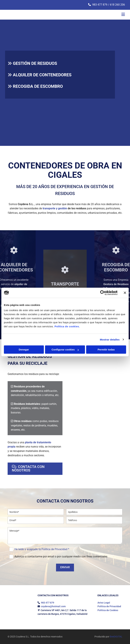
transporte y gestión (55, 208)
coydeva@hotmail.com (53, 606)
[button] (35, 469)
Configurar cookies (65, 350)
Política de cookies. (67, 326)
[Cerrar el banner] (125, 293)
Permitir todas (106, 350)
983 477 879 (100, 5)
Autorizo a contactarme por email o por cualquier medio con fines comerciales (61, 556)
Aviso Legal (104, 603)
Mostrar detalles (110, 340)
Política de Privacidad (109, 606)
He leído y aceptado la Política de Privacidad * (42, 549)
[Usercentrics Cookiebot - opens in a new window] (103, 293)
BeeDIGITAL (116, 637)
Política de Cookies (108, 610)
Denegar (24, 350)
